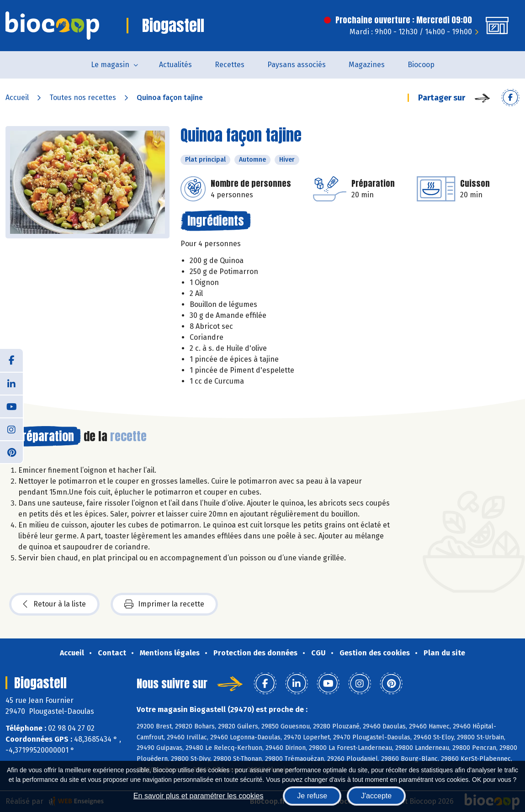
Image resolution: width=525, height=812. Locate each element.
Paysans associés (297, 65)
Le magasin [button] (110, 65)
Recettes (230, 65)
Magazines (367, 65)
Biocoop (421, 65)
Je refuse (312, 796)
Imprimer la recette (164, 604)
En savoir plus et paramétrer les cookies (199, 796)
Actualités (175, 65)
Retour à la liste (54, 604)
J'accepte (376, 796)
